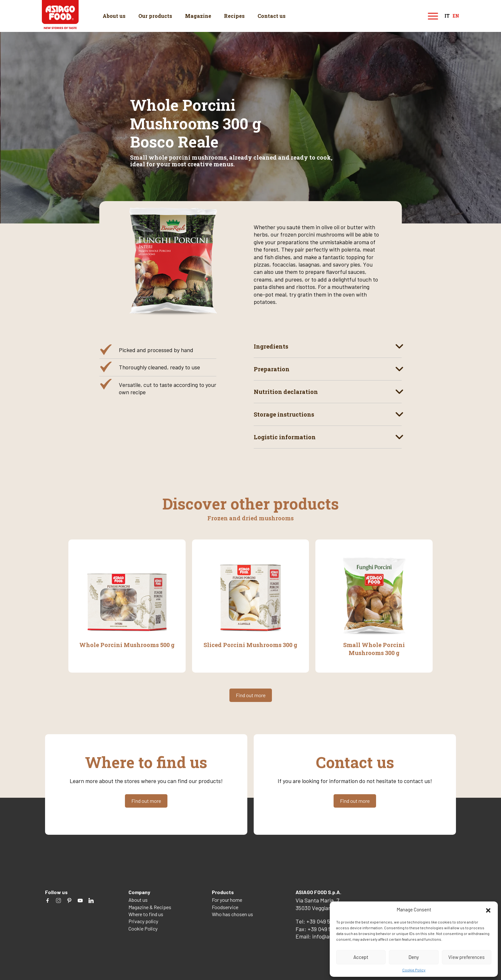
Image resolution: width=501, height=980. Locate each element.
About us (114, 16)
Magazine (198, 16)
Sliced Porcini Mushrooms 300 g (250, 645)
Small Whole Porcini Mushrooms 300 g (374, 649)
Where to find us (146, 914)
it (447, 16)
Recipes (234, 16)
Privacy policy (143, 921)
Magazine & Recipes (150, 907)
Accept (361, 957)
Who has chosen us (232, 914)
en (456, 16)
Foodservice (225, 907)
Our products (155, 16)
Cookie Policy (414, 970)
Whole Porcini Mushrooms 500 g (127, 645)
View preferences (466, 957)
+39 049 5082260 (327, 921)
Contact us (272, 16)
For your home (227, 900)
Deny (414, 957)
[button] (488, 909)
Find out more (251, 695)
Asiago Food (60, 15)
